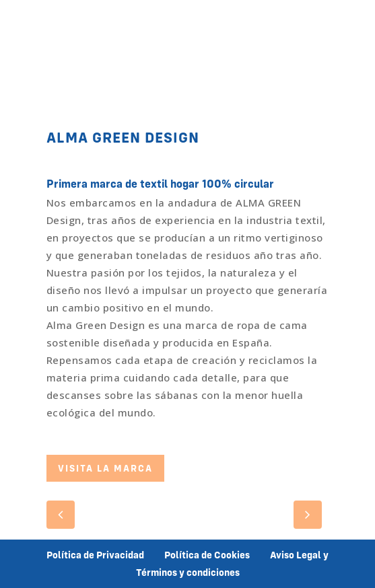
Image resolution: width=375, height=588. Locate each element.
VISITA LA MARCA (105, 468)
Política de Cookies (207, 555)
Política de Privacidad (95, 555)
